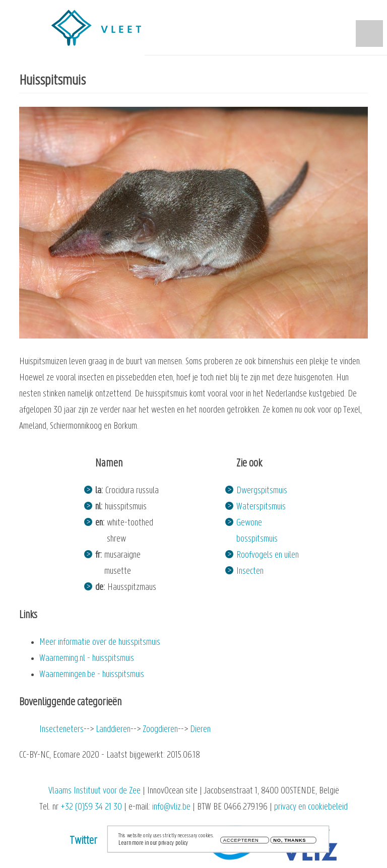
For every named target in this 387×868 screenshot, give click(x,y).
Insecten (250, 572)
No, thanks (289, 843)
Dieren (200, 730)
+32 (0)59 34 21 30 (91, 807)
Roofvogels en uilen (268, 555)
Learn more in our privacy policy (153, 845)
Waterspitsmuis (261, 507)
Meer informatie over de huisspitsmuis (100, 643)
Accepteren (241, 843)
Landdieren (113, 730)
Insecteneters (61, 730)
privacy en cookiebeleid (311, 807)
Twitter (83, 841)
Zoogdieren (160, 730)
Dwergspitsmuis (262, 491)
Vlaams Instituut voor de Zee (94, 791)
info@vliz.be (171, 807)
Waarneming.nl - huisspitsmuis (87, 659)
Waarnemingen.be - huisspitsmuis (92, 675)
